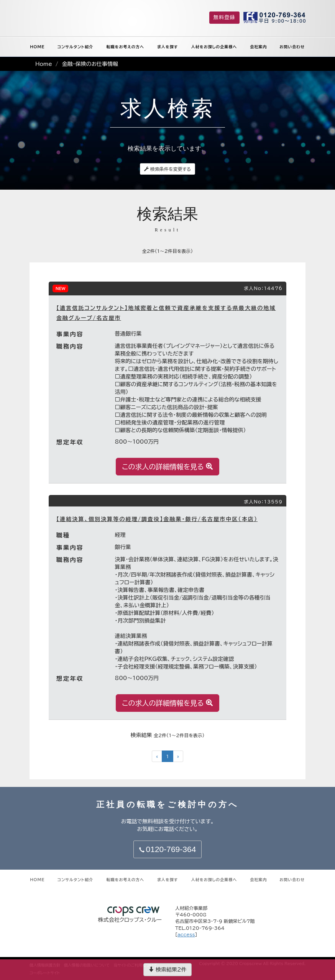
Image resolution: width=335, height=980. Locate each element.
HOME (37, 47)
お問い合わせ (292, 47)
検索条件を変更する (168, 169)
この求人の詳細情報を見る (168, 466)
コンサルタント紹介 (75, 47)
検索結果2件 (167, 969)
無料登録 (224, 17)
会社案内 (258, 47)
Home (44, 64)
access (186, 934)
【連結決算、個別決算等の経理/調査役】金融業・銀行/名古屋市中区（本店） (157, 519)
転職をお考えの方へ (125, 47)
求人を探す (168, 47)
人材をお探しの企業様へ (214, 47)
